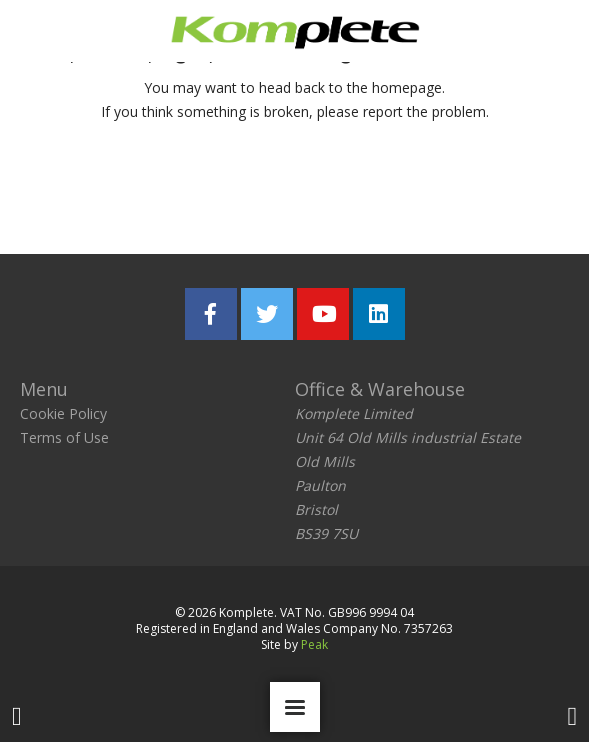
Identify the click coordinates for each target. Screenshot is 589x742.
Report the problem (389, 192)
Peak (314, 644)
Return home (170, 192)
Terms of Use (64, 437)
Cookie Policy (63, 413)
